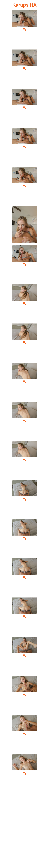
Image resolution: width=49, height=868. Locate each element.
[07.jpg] (25, 264)
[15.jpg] (25, 578)
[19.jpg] (25, 734)
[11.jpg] (25, 421)
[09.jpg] (25, 343)
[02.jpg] (25, 69)
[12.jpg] (25, 460)
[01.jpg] (25, 30)
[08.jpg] (25, 304)
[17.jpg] (25, 656)
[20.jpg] (25, 773)
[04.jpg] (25, 147)
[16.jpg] (25, 617)
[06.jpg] (25, 225)
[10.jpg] (25, 382)
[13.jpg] (25, 499)
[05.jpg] (25, 186)
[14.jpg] (25, 538)
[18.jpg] (25, 695)
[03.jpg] (25, 108)
